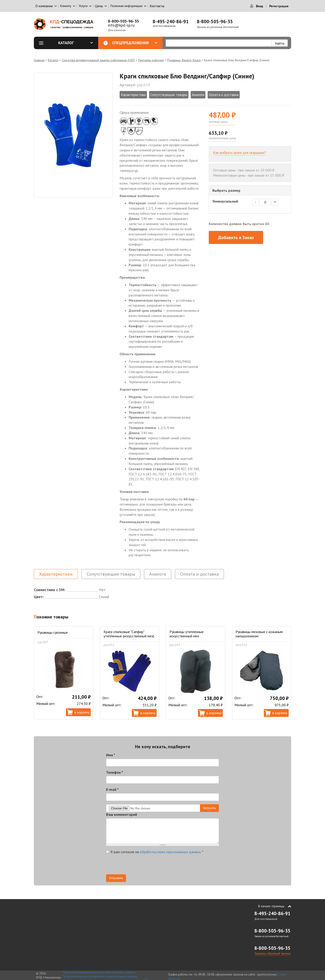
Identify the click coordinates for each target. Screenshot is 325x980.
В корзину (82, 712)
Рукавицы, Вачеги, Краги (184, 60)
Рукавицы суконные (53, 632)
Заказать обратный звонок (272, 953)
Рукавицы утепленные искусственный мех (187, 634)
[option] (73, 135)
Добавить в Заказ (236, 237)
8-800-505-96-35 (123, 21)
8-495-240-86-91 (171, 22)
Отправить (116, 878)
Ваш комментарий (122, 814)
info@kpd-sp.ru (121, 25)
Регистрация (279, 6)
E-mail (112, 789)
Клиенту (66, 6)
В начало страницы (271, 906)
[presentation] (140, 866)
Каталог (76, 43)
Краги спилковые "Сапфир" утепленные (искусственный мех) (129, 634)
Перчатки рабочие (151, 60)
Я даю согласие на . (155, 852)
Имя (111, 755)
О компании (44, 6)
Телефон (115, 772)
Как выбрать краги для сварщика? (239, 153)
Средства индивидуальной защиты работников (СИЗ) (98, 60)
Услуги (83, 6)
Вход (259, 6)
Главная (39, 60)
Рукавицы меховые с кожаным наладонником (259, 634)
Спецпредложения (135, 43)
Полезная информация (126, 6)
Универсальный (225, 201)
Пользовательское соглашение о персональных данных (100, 977)
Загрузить (209, 808)
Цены (99, 6)
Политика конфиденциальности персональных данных (99, 972)
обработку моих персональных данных (170, 852)
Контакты (157, 6)
